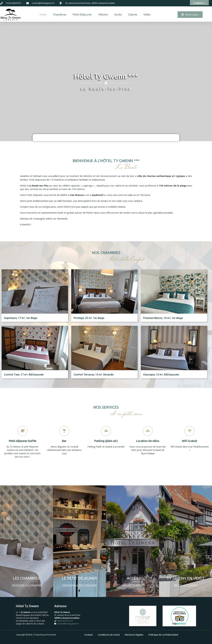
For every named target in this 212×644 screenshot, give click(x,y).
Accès (118, 15)
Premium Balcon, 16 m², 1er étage (163, 318)
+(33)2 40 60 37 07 (65, 621)
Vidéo (147, 15)
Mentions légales (134, 635)
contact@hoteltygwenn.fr (68, 624)
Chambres (60, 15)
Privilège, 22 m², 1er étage (89, 318)
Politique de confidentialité (163, 635)
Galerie (133, 15)
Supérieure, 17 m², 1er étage (21, 318)
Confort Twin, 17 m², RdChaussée (24, 375)
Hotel (43, 15)
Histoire (103, 15)
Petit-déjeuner (82, 15)
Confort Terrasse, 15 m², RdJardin (94, 375)
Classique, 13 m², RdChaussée (161, 375)
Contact (89, 635)
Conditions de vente (109, 635)
